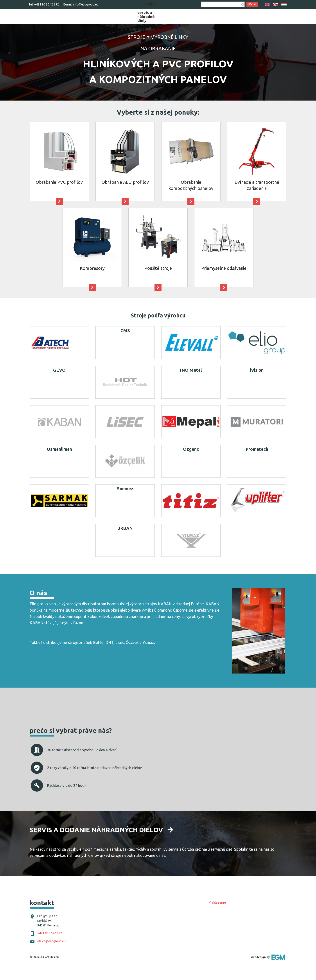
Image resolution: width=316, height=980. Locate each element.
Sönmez (125, 500)
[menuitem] (177, 21)
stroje (177, 21)
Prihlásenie (217, 913)
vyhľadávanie (252, 21)
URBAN (125, 539)
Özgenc (191, 460)
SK (276, 5)
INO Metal (191, 381)
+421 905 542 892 (47, 4)
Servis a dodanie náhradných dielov (96, 841)
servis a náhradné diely (211, 21)
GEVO (59, 381)
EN (267, 5)
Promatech (257, 460)
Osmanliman (59, 460)
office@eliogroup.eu (51, 952)
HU (284, 5)
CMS (125, 341)
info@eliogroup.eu (86, 4)
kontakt (279, 21)
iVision (257, 381)
